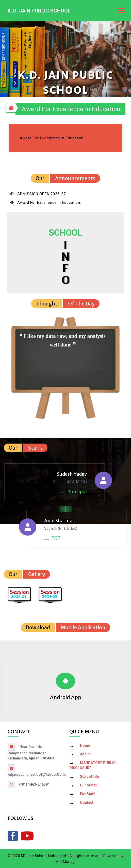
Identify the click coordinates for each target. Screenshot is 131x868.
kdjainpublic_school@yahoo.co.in (37, 774)
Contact (87, 803)
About (85, 754)
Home (85, 745)
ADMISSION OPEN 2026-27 (42, 194)
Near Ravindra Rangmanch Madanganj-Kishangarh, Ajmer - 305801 (31, 752)
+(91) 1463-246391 (34, 784)
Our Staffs (88, 785)
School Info (90, 777)
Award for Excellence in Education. (72, 109)
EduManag (65, 862)
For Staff (87, 794)
